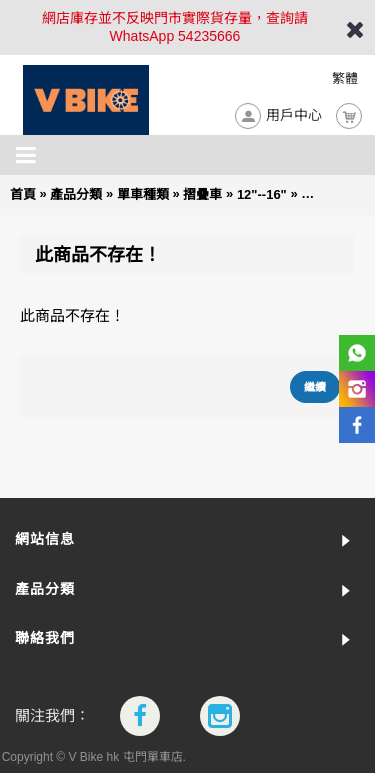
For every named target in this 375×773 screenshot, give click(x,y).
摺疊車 (202, 194)
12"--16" (262, 194)
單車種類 (143, 194)
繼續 (315, 387)
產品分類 (76, 194)
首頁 (23, 194)
